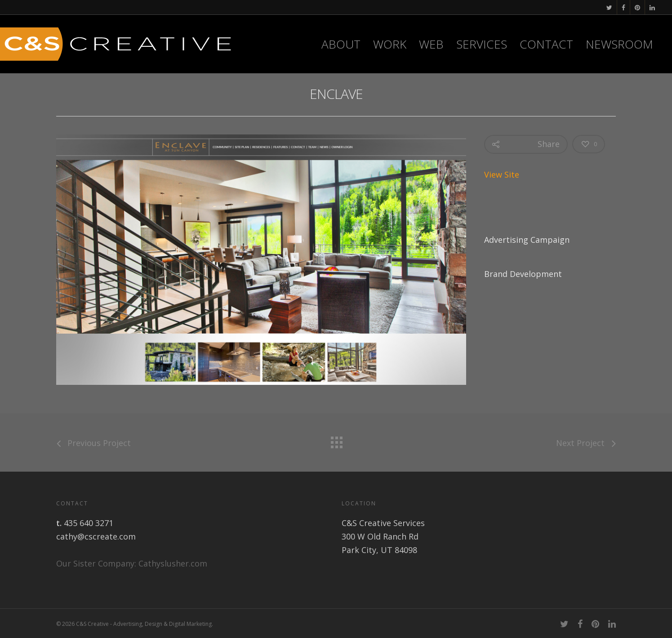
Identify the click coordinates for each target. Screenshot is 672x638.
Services (482, 44)
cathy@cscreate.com (96, 536)
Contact (546, 44)
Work (390, 44)
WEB (431, 44)
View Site (502, 174)
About (341, 44)
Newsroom (619, 44)
